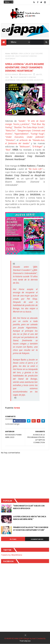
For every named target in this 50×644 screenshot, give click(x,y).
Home (8, 54)
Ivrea (17, 408)
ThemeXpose (25, 641)
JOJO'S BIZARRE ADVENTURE (32, 80)
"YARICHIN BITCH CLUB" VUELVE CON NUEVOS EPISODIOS (29, 507)
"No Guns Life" (35, 169)
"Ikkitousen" (25, 147)
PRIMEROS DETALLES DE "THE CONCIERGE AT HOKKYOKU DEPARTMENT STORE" (31, 529)
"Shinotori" (10, 140)
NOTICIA (14, 54)
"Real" (8, 150)
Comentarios (37, 539)
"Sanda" (22, 121)
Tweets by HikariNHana (12, 555)
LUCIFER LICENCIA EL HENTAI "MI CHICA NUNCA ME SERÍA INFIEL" (30, 518)
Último (13, 539)
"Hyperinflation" (21, 134)
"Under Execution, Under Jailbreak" (25, 137)
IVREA (19, 80)
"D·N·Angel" (37, 147)
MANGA (15, 74)
